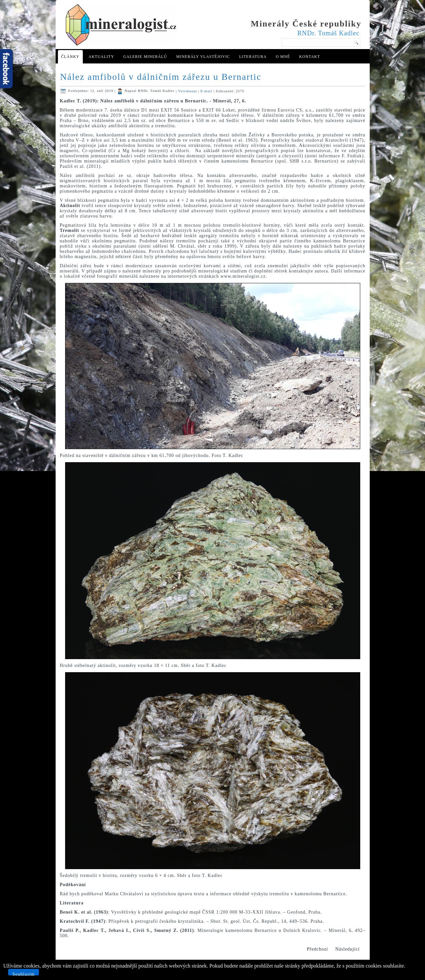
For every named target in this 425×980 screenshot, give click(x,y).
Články (70, 57)
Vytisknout (188, 91)
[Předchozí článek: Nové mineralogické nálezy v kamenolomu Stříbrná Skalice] (318, 949)
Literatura (253, 57)
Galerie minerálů (145, 57)
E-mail (207, 91)
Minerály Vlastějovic (203, 57)
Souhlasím (24, 974)
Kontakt (310, 57)
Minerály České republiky (306, 24)
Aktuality (101, 57)
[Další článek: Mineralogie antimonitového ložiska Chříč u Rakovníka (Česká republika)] (348, 949)
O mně (283, 57)
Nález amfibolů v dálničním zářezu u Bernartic (161, 77)
